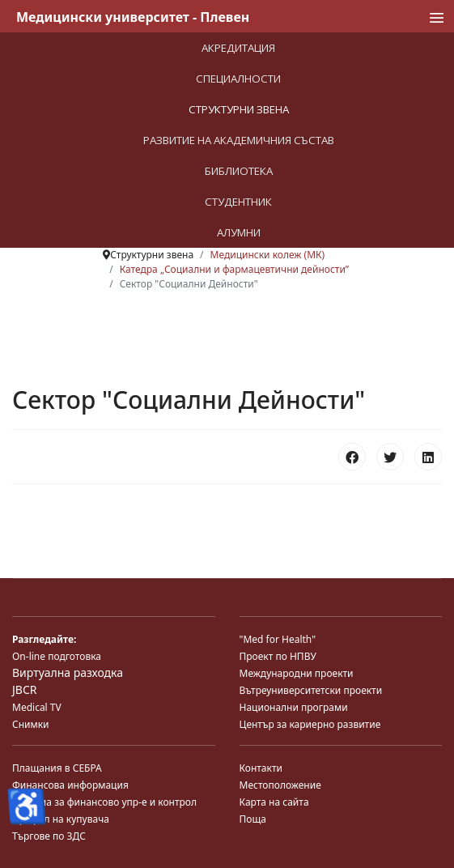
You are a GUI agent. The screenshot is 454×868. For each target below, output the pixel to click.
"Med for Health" (278, 639)
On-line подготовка (57, 656)
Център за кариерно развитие (310, 724)
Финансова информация (70, 785)
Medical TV (37, 707)
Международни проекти (297, 673)
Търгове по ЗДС (49, 836)
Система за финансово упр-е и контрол (104, 802)
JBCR (24, 689)
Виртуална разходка (68, 672)
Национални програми (294, 707)
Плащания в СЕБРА (57, 768)
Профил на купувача (61, 819)
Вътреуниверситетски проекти (311, 690)
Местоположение (280, 785)
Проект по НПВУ (278, 656)
